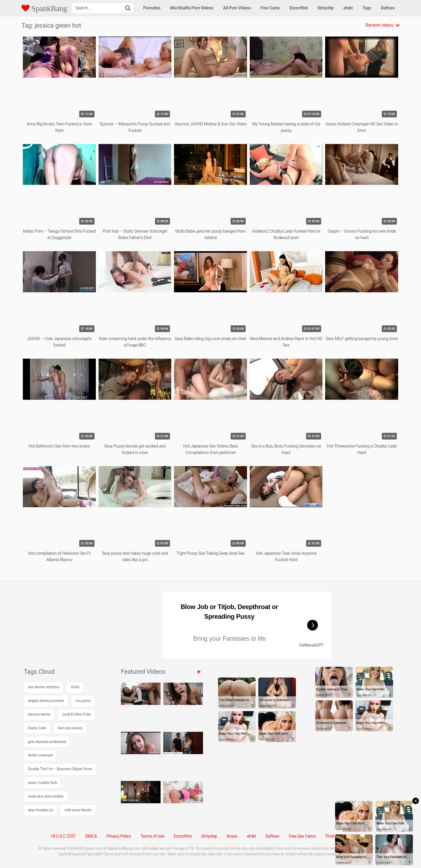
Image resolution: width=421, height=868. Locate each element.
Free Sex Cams (302, 836)
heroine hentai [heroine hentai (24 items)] (39, 714)
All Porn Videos (237, 8)
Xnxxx (232, 836)
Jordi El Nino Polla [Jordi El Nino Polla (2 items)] (76, 714)
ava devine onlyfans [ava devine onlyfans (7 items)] (44, 687)
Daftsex (388, 8)
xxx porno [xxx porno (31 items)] (83, 701)
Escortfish (299, 8)
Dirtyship (326, 8)
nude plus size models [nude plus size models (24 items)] (46, 796)
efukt (348, 8)
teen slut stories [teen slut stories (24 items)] (70, 728)
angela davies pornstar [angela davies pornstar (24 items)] (46, 701)
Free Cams (270, 8)
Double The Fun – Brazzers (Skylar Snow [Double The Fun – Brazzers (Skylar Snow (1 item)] (60, 769)
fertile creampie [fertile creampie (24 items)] (40, 755)
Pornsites (152, 8)
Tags (367, 8)
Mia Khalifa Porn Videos (192, 8)
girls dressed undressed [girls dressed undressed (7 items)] (47, 742)
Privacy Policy (119, 836)
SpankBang (44, 8)
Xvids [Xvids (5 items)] (75, 687)
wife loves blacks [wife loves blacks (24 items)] (78, 810)
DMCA (91, 836)
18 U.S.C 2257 (63, 836)
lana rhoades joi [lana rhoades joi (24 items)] (40, 810)
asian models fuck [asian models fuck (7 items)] (42, 783)
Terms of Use (152, 836)
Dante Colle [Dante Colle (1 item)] (37, 728)
